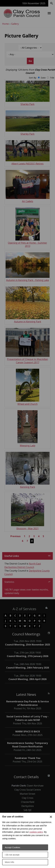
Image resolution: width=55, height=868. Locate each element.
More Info (9, 862)
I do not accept (12, 855)
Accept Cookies (12, 847)
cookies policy (36, 832)
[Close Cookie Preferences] (51, 817)
